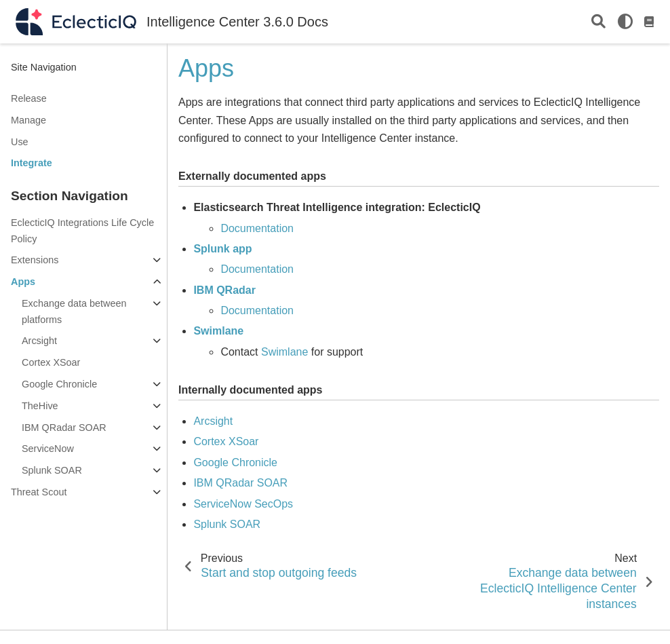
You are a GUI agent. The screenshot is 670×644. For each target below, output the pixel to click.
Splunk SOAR (52, 470)
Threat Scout (39, 492)
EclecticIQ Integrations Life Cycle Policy (82, 231)
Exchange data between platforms (74, 311)
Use (20, 142)
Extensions (35, 260)
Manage (28, 120)
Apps (23, 282)
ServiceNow (48, 449)
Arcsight (39, 341)
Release (29, 98)
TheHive (40, 406)
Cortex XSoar (51, 362)
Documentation (257, 228)
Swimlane (284, 352)
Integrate (32, 163)
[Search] (598, 22)
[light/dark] (625, 22)
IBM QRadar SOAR (64, 428)
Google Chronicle (59, 384)
